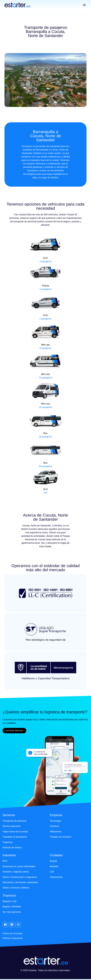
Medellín (54, 866)
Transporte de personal (14, 821)
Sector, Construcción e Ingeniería (20, 877)
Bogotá (53, 861)
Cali (52, 872)
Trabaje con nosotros (61, 837)
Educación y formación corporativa (21, 882)
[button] (84, 5)
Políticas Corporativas (13, 938)
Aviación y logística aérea (16, 872)
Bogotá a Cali (9, 901)
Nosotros (54, 826)
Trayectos (8, 842)
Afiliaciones (56, 832)
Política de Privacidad (12, 934)
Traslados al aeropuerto (15, 837)
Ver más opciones (12, 912)
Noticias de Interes (12, 848)
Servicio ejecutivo (12, 826)
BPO (5, 861)
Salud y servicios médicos (16, 888)
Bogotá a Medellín (12, 907)
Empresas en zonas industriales (19, 866)
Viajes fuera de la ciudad (15, 832)
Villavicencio (56, 877)
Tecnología (55, 821)
